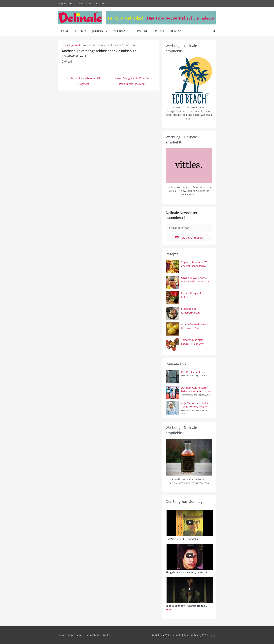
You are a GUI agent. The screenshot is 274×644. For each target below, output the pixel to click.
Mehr (169, 609)
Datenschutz (84, 3)
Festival (81, 31)
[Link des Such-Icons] (214, 31)
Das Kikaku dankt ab (193, 372)
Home (65, 31)
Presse (160, 31)
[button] (189, 237)
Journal (98, 31)
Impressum (65, 3)
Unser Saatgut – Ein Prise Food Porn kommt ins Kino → (134, 79)
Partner (143, 31)
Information (122, 31)
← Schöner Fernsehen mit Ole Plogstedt (84, 79)
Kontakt (101, 3)
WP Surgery (209, 635)
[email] (189, 228)
